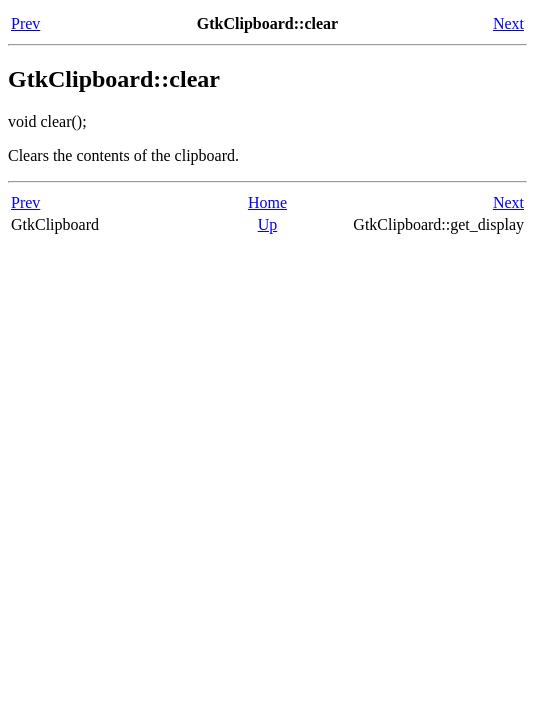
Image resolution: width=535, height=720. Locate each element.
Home (267, 202)
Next (508, 23)
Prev (25, 23)
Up (268, 224)
